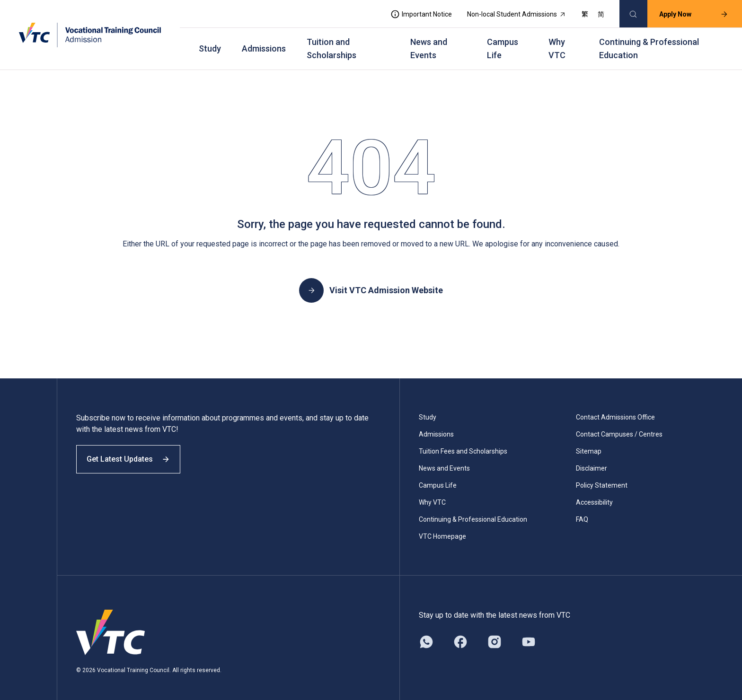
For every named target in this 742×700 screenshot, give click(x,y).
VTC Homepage (442, 528)
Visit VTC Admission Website (371, 282)
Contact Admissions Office (615, 409)
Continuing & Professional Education (649, 43)
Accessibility (594, 494)
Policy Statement (602, 477)
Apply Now (689, 12)
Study (210, 43)
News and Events (429, 43)
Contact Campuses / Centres (619, 426)
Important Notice (416, 12)
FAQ (582, 511)
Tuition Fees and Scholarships (463, 443)
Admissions (264, 43)
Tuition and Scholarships (331, 43)
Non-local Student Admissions (512, 12)
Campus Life (503, 43)
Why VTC (557, 43)
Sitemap (589, 443)
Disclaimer (592, 460)
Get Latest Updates (133, 458)
